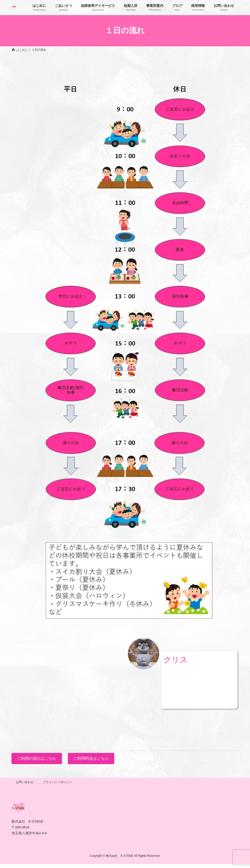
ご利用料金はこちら (91, 758)
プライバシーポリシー (58, 782)
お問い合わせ (25, 782)
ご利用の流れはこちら (37, 758)
